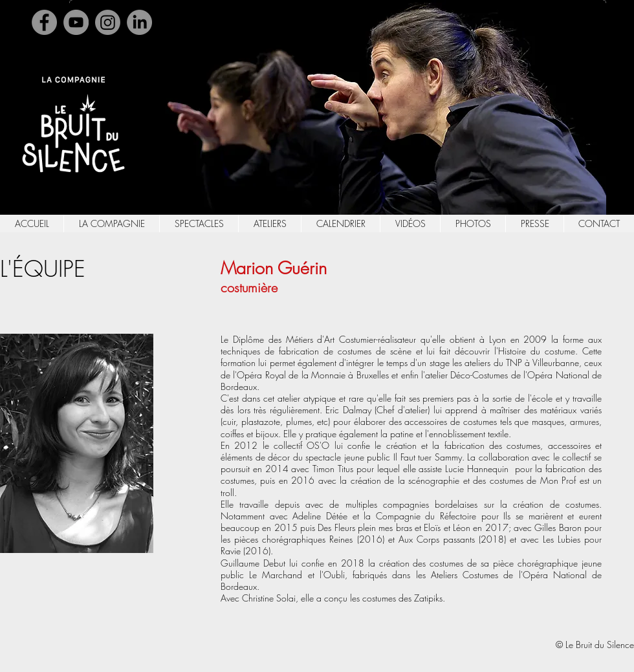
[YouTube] (76, 22)
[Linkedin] (139, 22)
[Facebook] (44, 22)
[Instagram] (108, 22)
